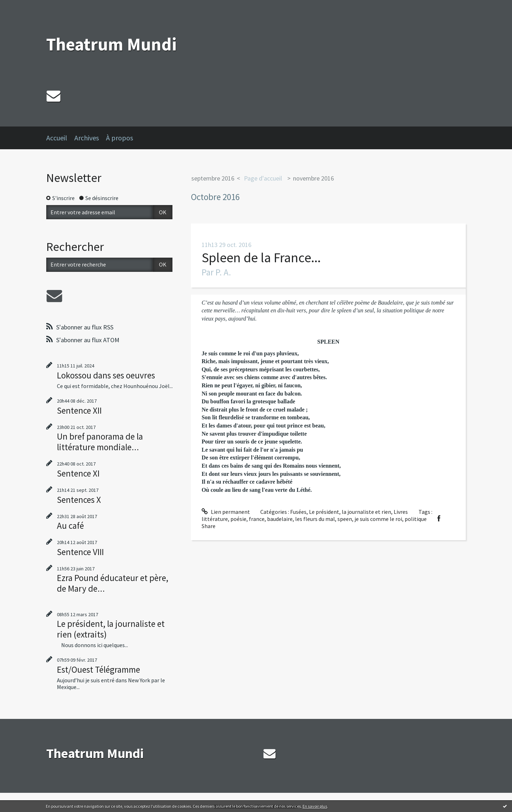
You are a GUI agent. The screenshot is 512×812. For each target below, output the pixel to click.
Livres (401, 512)
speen (345, 519)
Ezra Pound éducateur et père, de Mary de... (113, 583)
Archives (87, 138)
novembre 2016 (313, 178)
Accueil (57, 138)
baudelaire (280, 519)
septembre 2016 (213, 178)
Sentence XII (79, 410)
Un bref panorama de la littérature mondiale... (100, 442)
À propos (119, 138)
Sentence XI (78, 473)
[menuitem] (60, 138)
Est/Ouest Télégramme (98, 670)
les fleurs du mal (315, 519)
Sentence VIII (80, 552)
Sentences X (79, 500)
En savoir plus (315, 806)
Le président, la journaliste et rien (350, 512)
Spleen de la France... (261, 257)
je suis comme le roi (378, 519)
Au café (70, 526)
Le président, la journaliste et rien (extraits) (111, 629)
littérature (215, 519)
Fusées (298, 512)
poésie (238, 519)
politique (416, 519)
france (257, 519)
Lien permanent (226, 512)
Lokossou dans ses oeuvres (106, 375)
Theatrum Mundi (111, 44)
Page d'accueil (263, 178)
